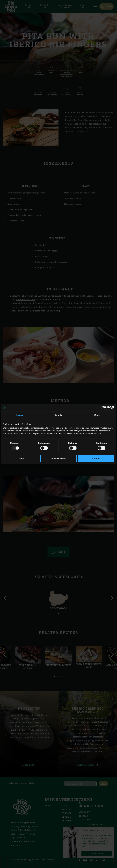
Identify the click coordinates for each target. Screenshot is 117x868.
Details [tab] (59, 415)
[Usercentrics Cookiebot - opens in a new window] (102, 408)
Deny (21, 459)
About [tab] (97, 415)
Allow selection (59, 459)
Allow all (96, 459)
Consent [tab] (20, 415)
